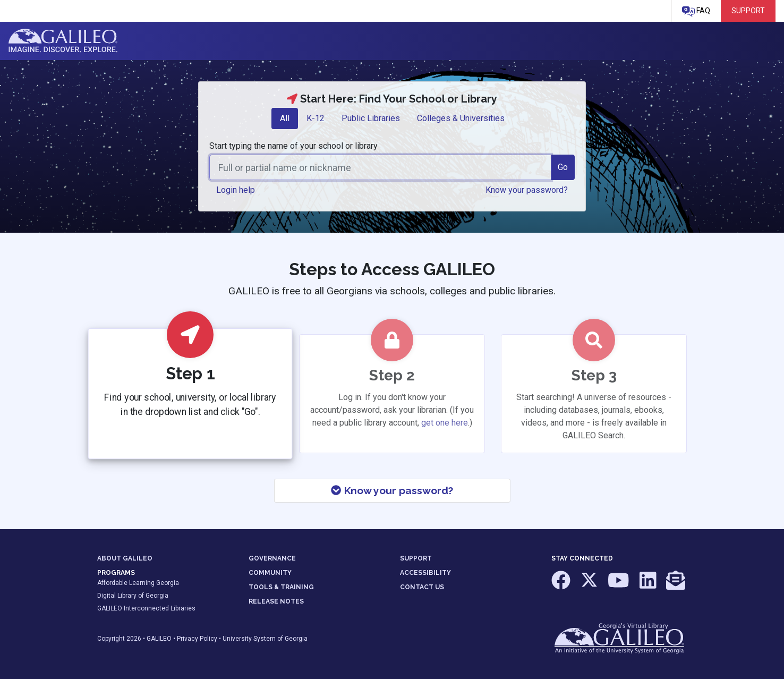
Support (748, 11)
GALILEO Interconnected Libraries (146, 608)
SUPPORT (416, 558)
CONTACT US (422, 587)
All (285, 118)
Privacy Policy (197, 639)
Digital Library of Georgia (133, 596)
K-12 (316, 118)
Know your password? (392, 490)
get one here (445, 423)
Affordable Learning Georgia (138, 583)
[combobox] (380, 167)
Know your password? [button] (527, 190)
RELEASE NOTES (276, 601)
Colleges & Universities (461, 118)
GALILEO (159, 639)
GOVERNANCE (272, 558)
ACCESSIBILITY (425, 573)
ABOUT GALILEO (125, 558)
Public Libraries (371, 118)
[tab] (285, 118)
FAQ (696, 11)
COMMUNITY (270, 573)
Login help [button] (236, 190)
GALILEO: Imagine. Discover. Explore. (63, 41)
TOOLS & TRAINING (281, 587)
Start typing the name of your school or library (293, 146)
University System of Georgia (265, 639)
